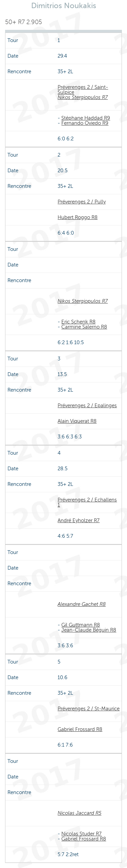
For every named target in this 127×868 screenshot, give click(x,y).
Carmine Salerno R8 (84, 327)
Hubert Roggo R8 (78, 217)
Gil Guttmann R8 (81, 625)
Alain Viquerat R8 (77, 421)
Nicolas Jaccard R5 (79, 813)
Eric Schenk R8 (78, 322)
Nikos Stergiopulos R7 (83, 97)
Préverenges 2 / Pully (82, 202)
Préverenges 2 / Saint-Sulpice (83, 90)
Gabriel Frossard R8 (80, 729)
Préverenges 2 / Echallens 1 (87, 502)
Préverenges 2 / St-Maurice (89, 709)
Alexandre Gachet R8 (82, 604)
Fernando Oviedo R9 (85, 123)
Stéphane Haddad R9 (86, 118)
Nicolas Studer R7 (81, 834)
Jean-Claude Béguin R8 (89, 630)
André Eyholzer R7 (79, 520)
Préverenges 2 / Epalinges (87, 406)
